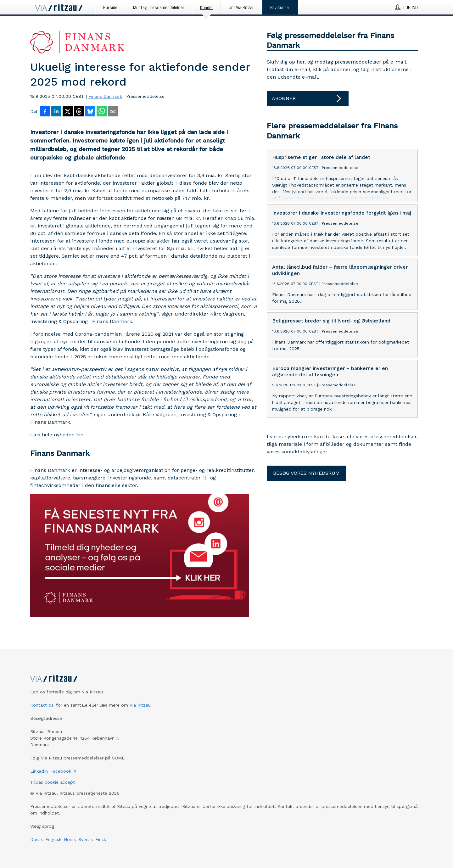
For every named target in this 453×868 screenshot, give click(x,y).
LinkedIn (39, 771)
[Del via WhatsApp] (102, 112)
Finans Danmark (105, 96)
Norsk (70, 839)
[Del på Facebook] (45, 112)
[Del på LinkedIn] (56, 112)
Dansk (36, 839)
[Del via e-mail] (113, 112)
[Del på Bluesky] (90, 112)
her (80, 435)
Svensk (86, 839)
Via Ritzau (140, 705)
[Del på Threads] (79, 112)
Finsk (101, 839)
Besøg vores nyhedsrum (306, 473)
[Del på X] (68, 112)
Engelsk (53, 839)
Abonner (308, 98)
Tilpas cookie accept (53, 782)
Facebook (61, 771)
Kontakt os (42, 705)
